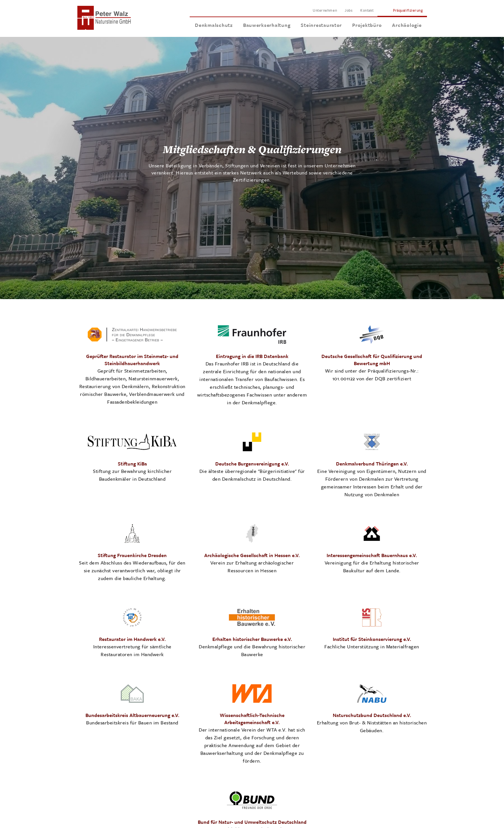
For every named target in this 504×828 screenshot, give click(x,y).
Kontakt (367, 10)
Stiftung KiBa (132, 464)
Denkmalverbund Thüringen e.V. (372, 464)
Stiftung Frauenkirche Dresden (132, 555)
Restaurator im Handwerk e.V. (132, 639)
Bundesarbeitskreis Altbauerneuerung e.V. (132, 715)
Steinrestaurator (321, 25)
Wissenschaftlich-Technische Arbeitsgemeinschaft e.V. (252, 719)
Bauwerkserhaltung (267, 25)
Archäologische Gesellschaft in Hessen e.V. (252, 555)
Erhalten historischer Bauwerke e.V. (252, 639)
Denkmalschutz (214, 25)
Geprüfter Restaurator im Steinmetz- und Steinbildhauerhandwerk (132, 360)
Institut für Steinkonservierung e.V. (372, 639)
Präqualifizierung (408, 10)
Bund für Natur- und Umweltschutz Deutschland (252, 822)
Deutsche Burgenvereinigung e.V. (252, 464)
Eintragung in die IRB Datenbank (252, 356)
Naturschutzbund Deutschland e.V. (372, 715)
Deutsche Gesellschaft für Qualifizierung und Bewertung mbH (372, 360)
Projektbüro (367, 25)
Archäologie (407, 25)
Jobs (349, 10)
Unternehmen (325, 10)
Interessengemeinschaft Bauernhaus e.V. (372, 555)
